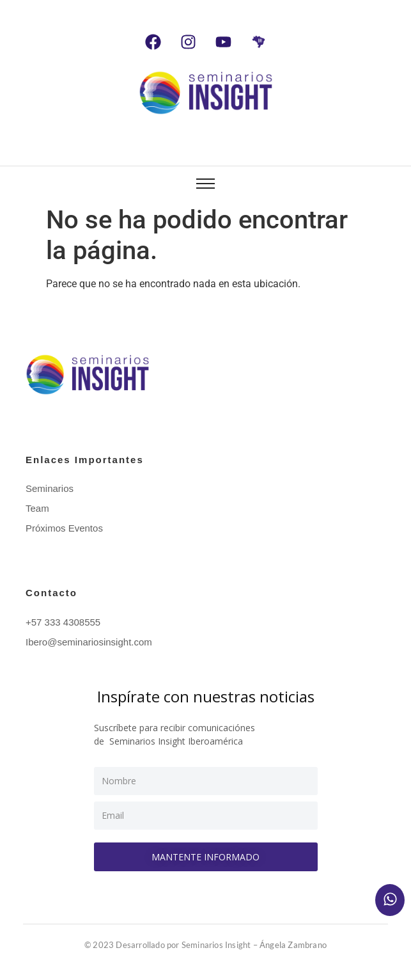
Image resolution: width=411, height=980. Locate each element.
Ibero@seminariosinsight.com (89, 642)
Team (37, 508)
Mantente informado (205, 857)
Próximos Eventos (64, 528)
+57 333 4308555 (63, 622)
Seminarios (50, 488)
